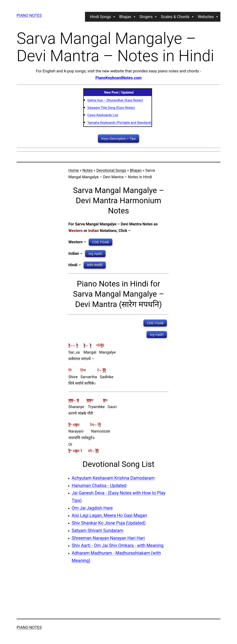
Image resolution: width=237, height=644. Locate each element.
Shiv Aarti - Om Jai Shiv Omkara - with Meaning (118, 546)
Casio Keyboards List (103, 115)
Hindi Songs (103, 17)
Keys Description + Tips (119, 139)
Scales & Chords (178, 17)
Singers (149, 17)
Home (74, 170)
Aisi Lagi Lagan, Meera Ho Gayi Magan (109, 515)
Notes (88, 170)
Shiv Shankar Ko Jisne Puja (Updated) (109, 523)
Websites (208, 17)
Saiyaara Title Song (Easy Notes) (111, 108)
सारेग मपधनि (95, 265)
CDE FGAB (100, 242)
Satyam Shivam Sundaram (97, 531)
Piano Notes (29, 15)
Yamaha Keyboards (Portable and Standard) (119, 123)
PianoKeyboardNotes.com (118, 78)
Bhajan (128, 17)
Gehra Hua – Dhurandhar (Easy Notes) (115, 100)
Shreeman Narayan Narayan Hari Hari (108, 538)
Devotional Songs (111, 170)
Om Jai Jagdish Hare (92, 508)
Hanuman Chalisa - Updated (99, 486)
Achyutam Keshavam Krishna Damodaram (113, 478)
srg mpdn (95, 254)
